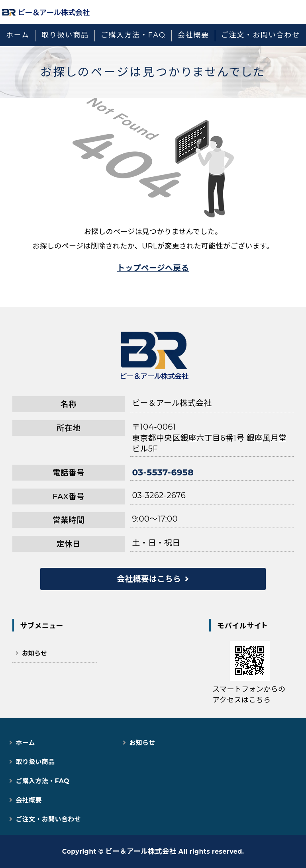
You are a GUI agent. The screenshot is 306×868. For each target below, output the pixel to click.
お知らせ (34, 653)
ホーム (18, 35)
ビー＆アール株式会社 (141, 851)
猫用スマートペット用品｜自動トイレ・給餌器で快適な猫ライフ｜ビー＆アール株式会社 (46, 12)
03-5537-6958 (163, 472)
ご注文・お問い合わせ (261, 35)
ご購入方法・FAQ (133, 35)
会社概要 (193, 35)
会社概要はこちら (149, 579)
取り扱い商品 (65, 35)
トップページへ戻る (153, 268)
